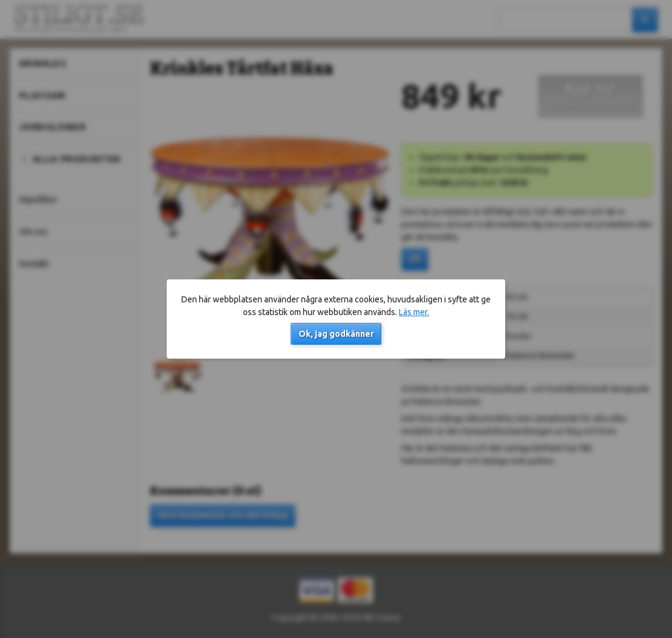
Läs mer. (414, 312)
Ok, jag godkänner (336, 334)
